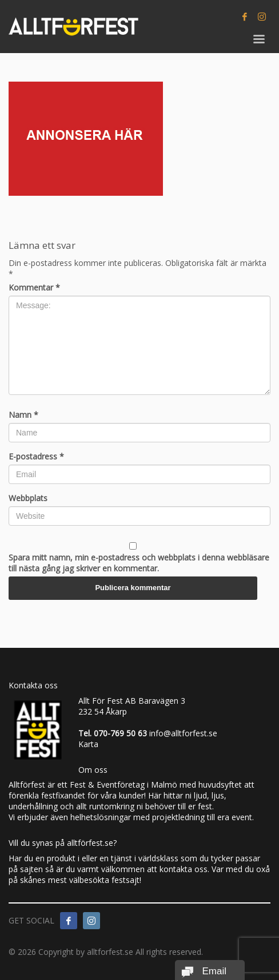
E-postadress (36, 456)
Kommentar (34, 287)
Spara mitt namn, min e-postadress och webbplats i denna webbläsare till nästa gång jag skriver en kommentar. (139, 563)
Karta (88, 744)
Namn (23, 415)
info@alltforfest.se (183, 733)
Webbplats (28, 498)
